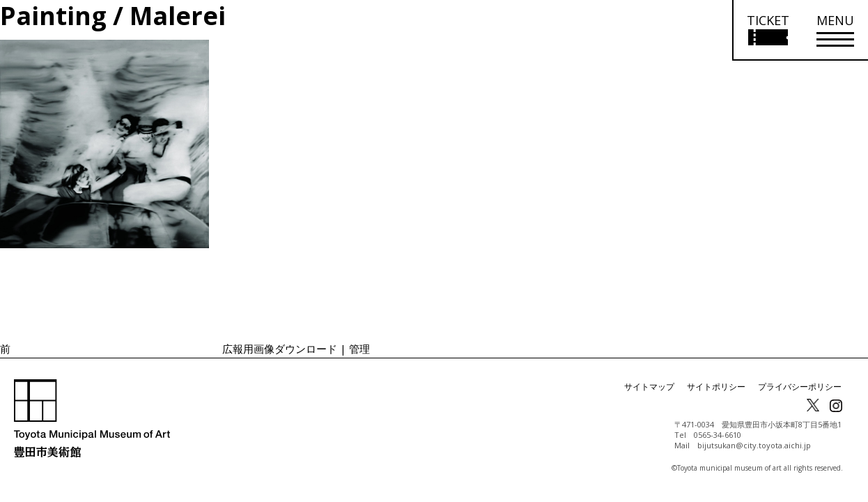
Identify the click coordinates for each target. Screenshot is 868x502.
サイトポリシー (716, 387)
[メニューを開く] (835, 30)
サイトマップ (649, 387)
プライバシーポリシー (800, 387)
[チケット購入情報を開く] (767, 30)
